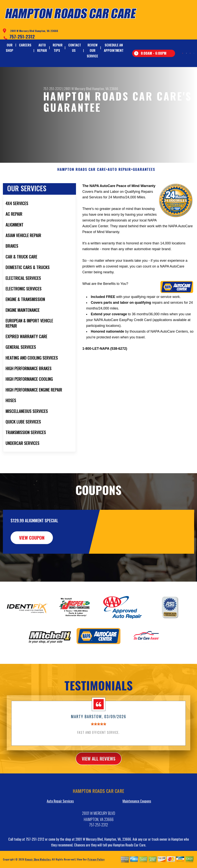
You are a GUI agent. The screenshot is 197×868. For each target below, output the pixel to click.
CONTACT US (75, 48)
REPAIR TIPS (58, 48)
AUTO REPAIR (42, 48)
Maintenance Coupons (137, 820)
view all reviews (99, 777)
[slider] (98, 743)
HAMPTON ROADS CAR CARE (82, 188)
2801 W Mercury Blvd (78, 89)
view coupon (32, 556)
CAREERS (25, 45)
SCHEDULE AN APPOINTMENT (114, 48)
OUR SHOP (10, 48)
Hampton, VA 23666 (105, 89)
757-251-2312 (22, 36)
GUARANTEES (144, 188)
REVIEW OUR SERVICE (92, 50)
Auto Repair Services (60, 820)
